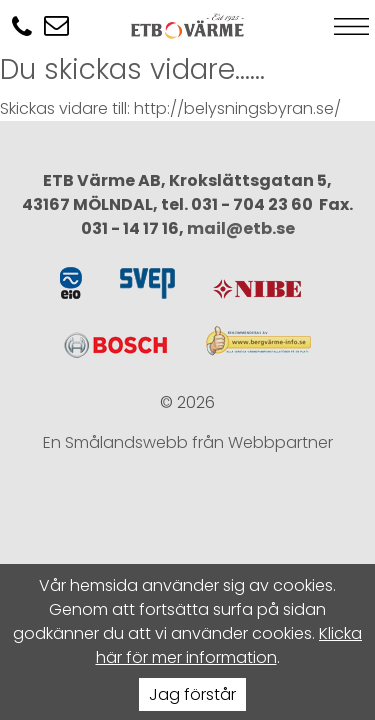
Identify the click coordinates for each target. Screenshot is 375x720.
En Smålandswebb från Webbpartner (188, 442)
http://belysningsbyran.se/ (237, 108)
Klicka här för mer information (229, 645)
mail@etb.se (241, 228)
